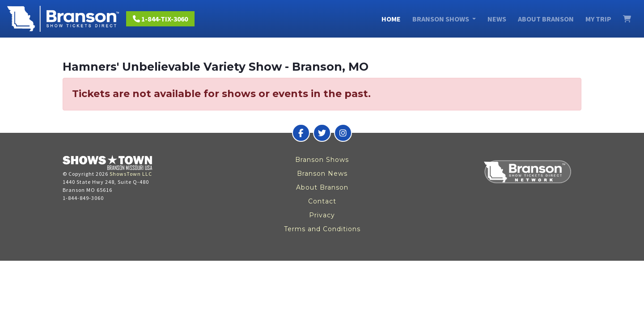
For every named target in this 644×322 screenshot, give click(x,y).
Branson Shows (322, 160)
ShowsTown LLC (131, 174)
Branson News (322, 174)
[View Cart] (627, 19)
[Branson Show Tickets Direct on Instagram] (343, 133)
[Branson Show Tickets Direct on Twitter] (322, 133)
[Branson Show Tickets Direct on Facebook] (301, 133)
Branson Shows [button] (441, 19)
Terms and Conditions (322, 229)
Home (391, 19)
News (497, 19)
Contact (322, 201)
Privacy (322, 215)
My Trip (598, 19)
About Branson (546, 19)
